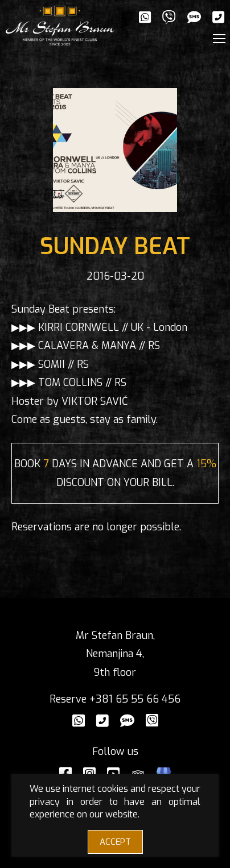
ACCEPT (115, 842)
